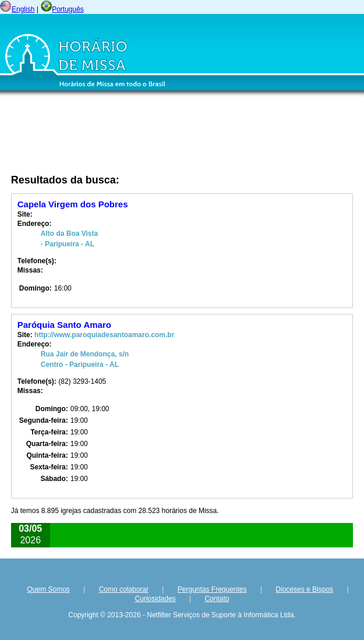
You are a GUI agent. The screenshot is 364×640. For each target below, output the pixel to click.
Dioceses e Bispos (304, 589)
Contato (217, 599)
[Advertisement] (131, 137)
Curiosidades (156, 599)
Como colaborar (124, 589)
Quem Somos (48, 589)
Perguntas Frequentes (212, 589)
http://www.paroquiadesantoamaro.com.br (104, 335)
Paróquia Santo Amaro (64, 325)
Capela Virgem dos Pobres (73, 204)
